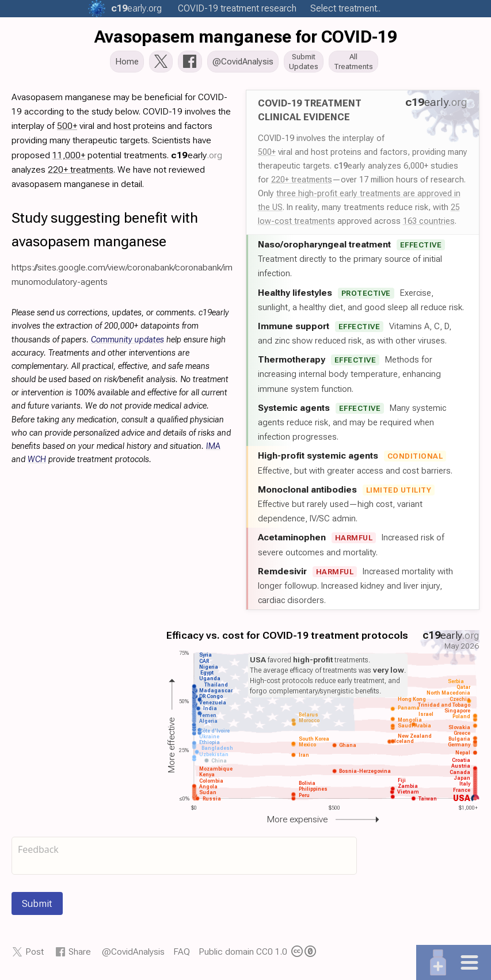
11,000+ (69, 159)
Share (80, 955)
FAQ (182, 955)
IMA (213, 450)
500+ (267, 155)
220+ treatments (302, 183)
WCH (37, 463)
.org (136, 8)
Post (35, 955)
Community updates (127, 343)
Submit (37, 907)
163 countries (429, 224)
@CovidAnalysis (133, 955)
